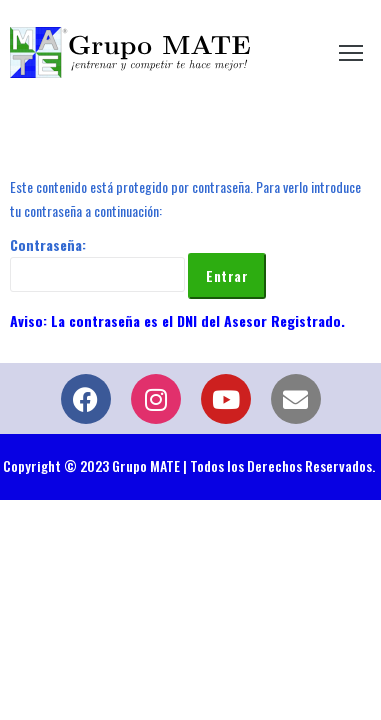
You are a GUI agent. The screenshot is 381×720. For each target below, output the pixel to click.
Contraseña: (97, 263)
